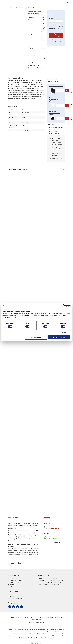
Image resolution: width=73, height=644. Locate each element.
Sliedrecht (12, 596)
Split (22, 115)
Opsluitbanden (33, 630)
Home (40, 578)
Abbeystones (60, 630)
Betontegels (59, 634)
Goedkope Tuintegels (23, 630)
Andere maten (32, 56)
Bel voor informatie (53, 526)
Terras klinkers (48, 636)
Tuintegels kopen (14, 636)
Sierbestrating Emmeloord (23, 634)
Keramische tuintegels (24, 636)
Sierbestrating (56, 578)
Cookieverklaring (36, 619)
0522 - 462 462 (56, 133)
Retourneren (13, 584)
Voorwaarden (56, 617)
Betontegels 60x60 (13, 630)
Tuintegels (42, 580)
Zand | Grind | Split (44, 582)
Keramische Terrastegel (31, 638)
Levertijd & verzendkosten (16, 580)
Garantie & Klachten (41, 617)
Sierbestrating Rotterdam (49, 634)
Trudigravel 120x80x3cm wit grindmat (54, 99)
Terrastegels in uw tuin (43, 630)
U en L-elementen (43, 584)
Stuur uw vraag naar (54, 536)
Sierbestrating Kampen (37, 632)
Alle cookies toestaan (59, 337)
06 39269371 (53, 539)
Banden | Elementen (58, 580)
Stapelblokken (56, 584)
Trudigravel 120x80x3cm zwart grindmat (55, 113)
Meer (58, 543)
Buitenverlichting (57, 582)
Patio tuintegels (57, 636)
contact (56, 131)
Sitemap (12, 617)
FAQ (11, 586)
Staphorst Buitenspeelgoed (16, 598)
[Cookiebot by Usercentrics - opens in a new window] (64, 306)
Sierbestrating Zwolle (26, 632)
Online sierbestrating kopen (37, 636)
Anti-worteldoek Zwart (56, 86)
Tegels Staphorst (42, 638)
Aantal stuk (51, 18)
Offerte (61, 41)
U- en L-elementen (15, 632)
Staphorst (12, 594)
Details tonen (64, 332)
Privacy (62, 617)
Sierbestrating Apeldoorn (36, 634)
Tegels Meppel (50, 638)
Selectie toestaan (36, 337)
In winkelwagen (56, 35)
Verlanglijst (53, 41)
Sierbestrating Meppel (49, 632)
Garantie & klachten (15, 582)
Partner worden (13, 578)
